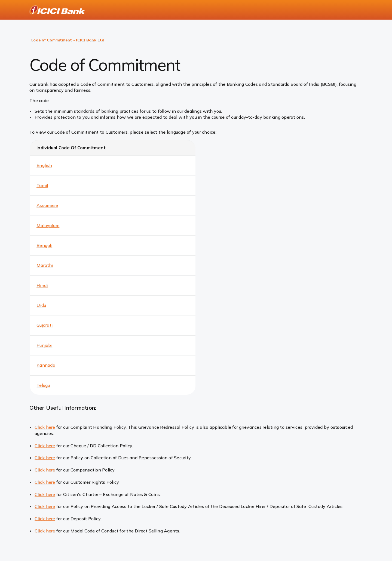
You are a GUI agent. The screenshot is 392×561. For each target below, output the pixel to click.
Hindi (42, 285)
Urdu (41, 305)
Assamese (47, 205)
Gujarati (45, 325)
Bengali (44, 245)
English (44, 165)
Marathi (45, 265)
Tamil (42, 185)
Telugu (43, 385)
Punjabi (44, 345)
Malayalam (48, 225)
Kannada (46, 365)
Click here (45, 427)
